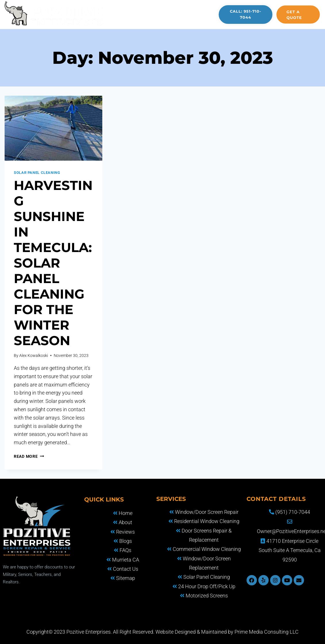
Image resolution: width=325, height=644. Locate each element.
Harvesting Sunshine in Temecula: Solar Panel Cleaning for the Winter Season (53, 263)
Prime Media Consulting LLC (267, 632)
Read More (29, 456)
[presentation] (53, 128)
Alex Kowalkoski (34, 356)
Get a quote (294, 15)
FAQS (203, 8)
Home (114, 8)
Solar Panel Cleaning (37, 173)
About (140, 8)
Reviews (117, 20)
